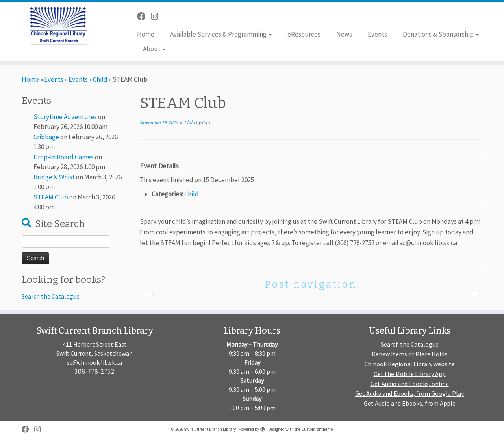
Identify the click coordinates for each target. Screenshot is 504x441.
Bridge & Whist (54, 177)
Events (377, 34)
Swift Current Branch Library (210, 429)
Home (146, 34)
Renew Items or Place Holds (409, 354)
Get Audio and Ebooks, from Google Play (409, 393)
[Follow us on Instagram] (157, 17)
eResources (304, 34)
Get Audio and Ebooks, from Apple (410, 403)
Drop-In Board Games (64, 157)
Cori (206, 122)
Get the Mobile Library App (410, 374)
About (154, 49)
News (344, 34)
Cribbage (46, 137)
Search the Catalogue (51, 296)
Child (100, 79)
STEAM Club (51, 197)
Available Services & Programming (221, 34)
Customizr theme (317, 429)
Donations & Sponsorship (441, 34)
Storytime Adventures (65, 117)
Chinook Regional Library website (409, 364)
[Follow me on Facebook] (144, 17)
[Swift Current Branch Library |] (58, 26)
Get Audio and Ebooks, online (410, 384)
